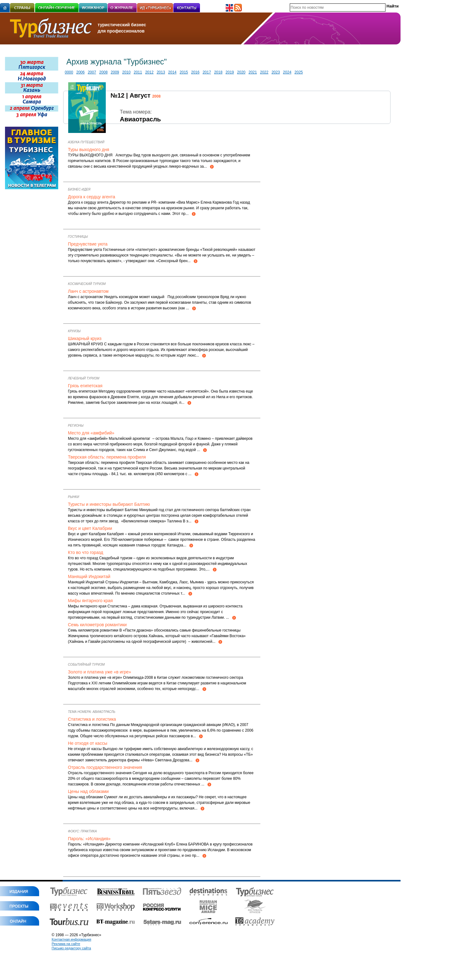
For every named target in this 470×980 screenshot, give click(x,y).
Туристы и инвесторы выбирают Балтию (109, 504)
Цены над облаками (88, 791)
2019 (230, 72)
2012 (149, 72)
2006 (81, 72)
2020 (241, 72)
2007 (92, 72)
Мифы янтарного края (90, 601)
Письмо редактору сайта (71, 948)
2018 (218, 72)
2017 (207, 72)
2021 (253, 72)
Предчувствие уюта (88, 244)
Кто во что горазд (86, 552)
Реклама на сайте (66, 944)
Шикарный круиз (85, 338)
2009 (115, 72)
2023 (276, 72)
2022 (264, 72)
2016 (195, 72)
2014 (172, 72)
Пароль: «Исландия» (89, 839)
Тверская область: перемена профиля (107, 457)
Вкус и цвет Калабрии (90, 528)
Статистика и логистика (92, 719)
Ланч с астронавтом (88, 291)
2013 (161, 72)
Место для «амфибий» (91, 433)
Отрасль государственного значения (105, 767)
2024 (287, 72)
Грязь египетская (85, 386)
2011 (138, 72)
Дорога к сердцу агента (92, 197)
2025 (299, 72)
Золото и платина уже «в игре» (100, 672)
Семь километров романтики (97, 625)
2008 (103, 72)
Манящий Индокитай (89, 576)
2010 (127, 72)
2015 (184, 72)
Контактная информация (71, 939)
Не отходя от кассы (88, 743)
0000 (69, 72)
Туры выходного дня (89, 150)
